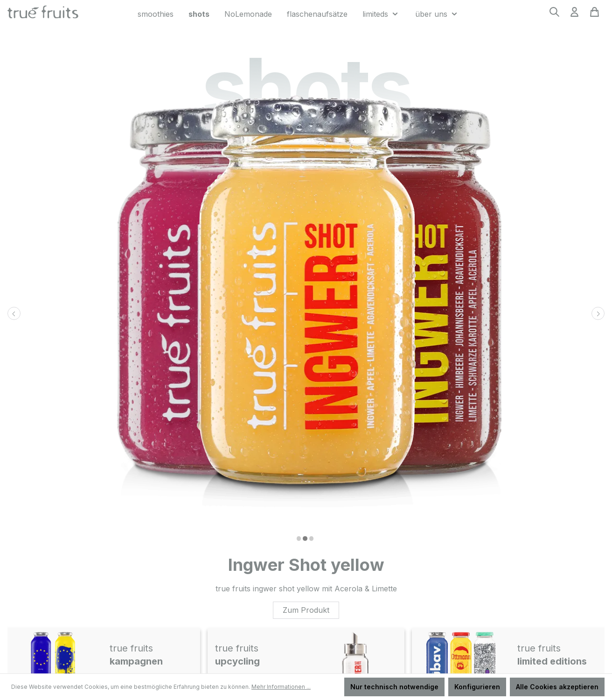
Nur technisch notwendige (394, 687)
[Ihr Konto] (574, 15)
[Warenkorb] (595, 15)
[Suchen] (554, 15)
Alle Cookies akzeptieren (557, 687)
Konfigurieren (477, 687)
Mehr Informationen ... (281, 687)
